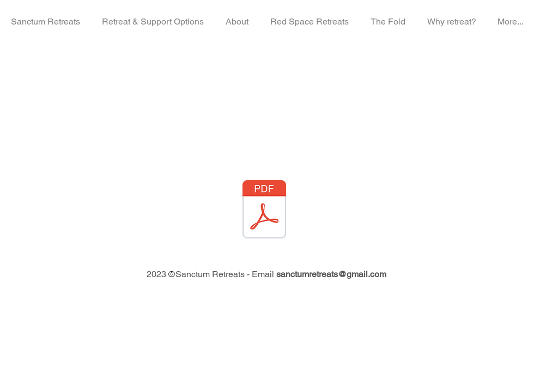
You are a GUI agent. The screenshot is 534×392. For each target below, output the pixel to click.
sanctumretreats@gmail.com (331, 274)
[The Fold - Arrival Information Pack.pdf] (264, 211)
